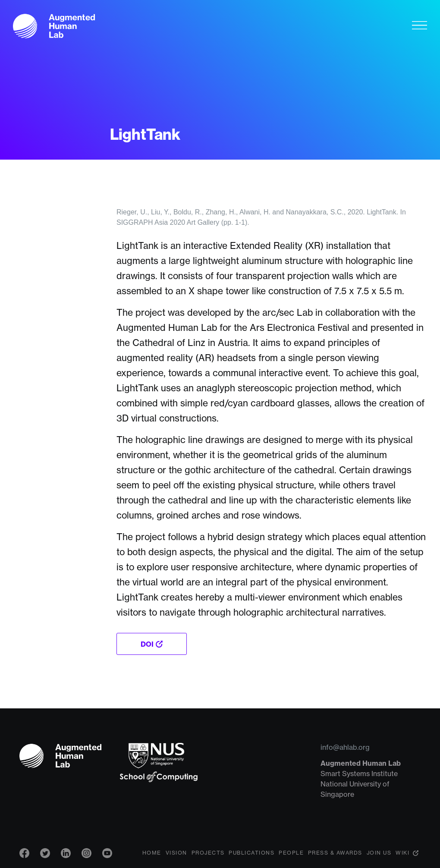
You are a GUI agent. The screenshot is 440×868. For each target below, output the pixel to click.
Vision (176, 853)
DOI (147, 644)
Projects (208, 853)
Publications (251, 853)
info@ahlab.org (345, 747)
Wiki (402, 853)
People (291, 853)
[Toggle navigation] (420, 25)
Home (152, 853)
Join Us (379, 853)
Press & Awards (335, 853)
